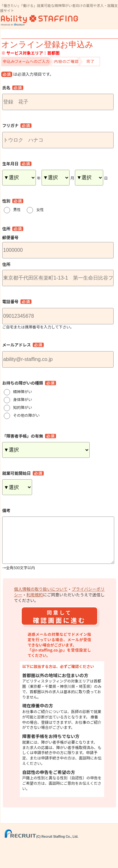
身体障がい (23, 399)
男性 (19, 209)
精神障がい (23, 391)
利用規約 (35, 605)
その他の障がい (26, 415)
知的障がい (23, 407)
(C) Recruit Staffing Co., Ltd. (42, 847)
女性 (42, 209)
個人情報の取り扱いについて (41, 599)
